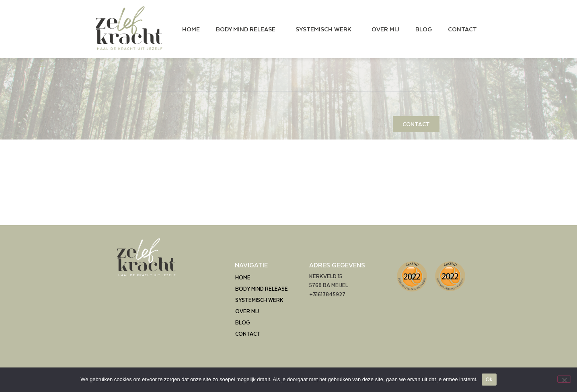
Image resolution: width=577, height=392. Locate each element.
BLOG (424, 29)
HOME (191, 29)
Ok (489, 379)
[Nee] (564, 379)
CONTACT (462, 29)
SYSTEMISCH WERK (325, 29)
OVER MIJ (385, 29)
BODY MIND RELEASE (248, 29)
